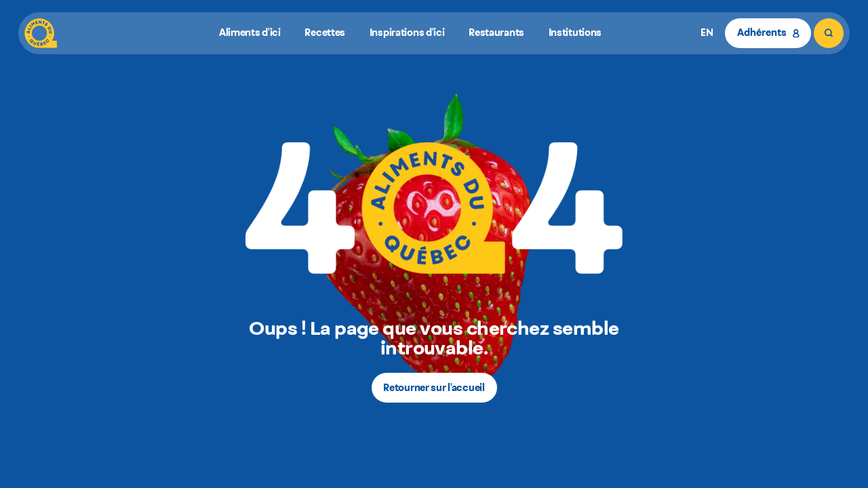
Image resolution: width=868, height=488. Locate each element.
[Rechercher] (829, 33)
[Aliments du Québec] (41, 33)
